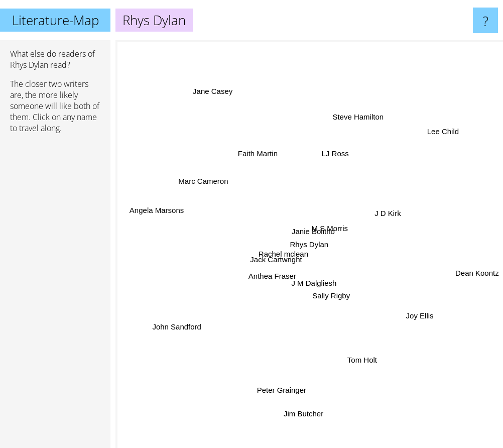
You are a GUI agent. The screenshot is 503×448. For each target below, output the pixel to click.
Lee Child (439, 136)
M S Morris (331, 227)
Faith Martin (258, 153)
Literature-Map (55, 20)
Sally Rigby (333, 296)
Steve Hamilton (357, 124)
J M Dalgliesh (316, 287)
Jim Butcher (303, 404)
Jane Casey (213, 91)
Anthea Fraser (275, 275)
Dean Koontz (477, 271)
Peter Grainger (280, 391)
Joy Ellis (421, 315)
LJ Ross (335, 156)
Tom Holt (359, 353)
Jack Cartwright (277, 258)
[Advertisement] (55, 295)
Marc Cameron (206, 186)
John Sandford (179, 326)
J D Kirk (391, 214)
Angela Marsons (157, 212)
